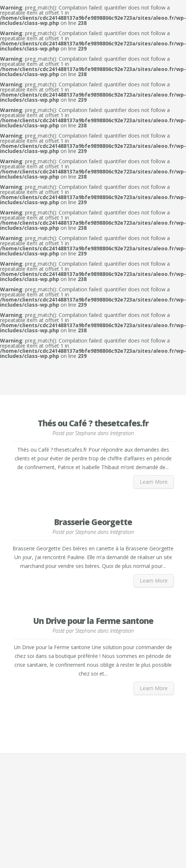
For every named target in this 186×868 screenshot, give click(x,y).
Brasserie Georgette (93, 522)
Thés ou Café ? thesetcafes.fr (93, 423)
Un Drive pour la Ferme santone (93, 621)
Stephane (86, 433)
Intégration (122, 433)
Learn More (154, 482)
